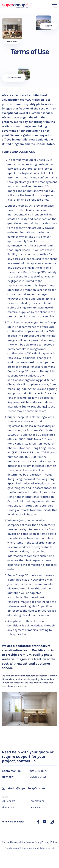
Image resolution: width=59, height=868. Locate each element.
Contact (6, 842)
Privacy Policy (34, 842)
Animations (38, 801)
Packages (36, 807)
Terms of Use (18, 842)
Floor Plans (8, 807)
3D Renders (8, 801)
